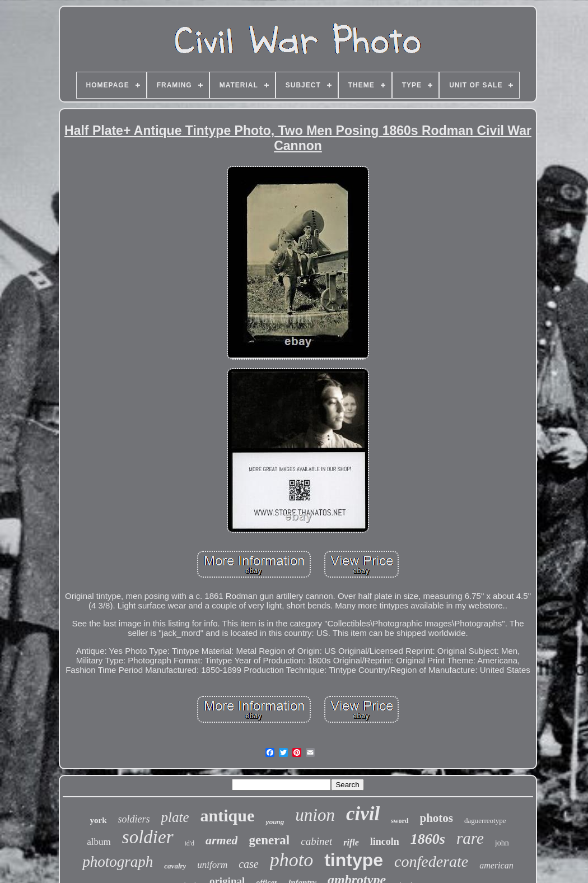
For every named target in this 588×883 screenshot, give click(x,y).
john (502, 843)
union (315, 815)
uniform (212, 865)
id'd (190, 843)
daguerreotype (485, 821)
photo (291, 860)
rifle (351, 842)
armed (221, 840)
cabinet (316, 841)
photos (437, 818)
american (496, 865)
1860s (428, 839)
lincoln (385, 842)
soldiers (134, 819)
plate (175, 817)
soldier (148, 837)
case (249, 864)
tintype (354, 860)
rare (470, 838)
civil (363, 814)
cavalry (175, 866)
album (99, 842)
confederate (431, 861)
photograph (118, 862)
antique (228, 815)
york (99, 820)
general (269, 840)
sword (400, 821)
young (275, 822)
